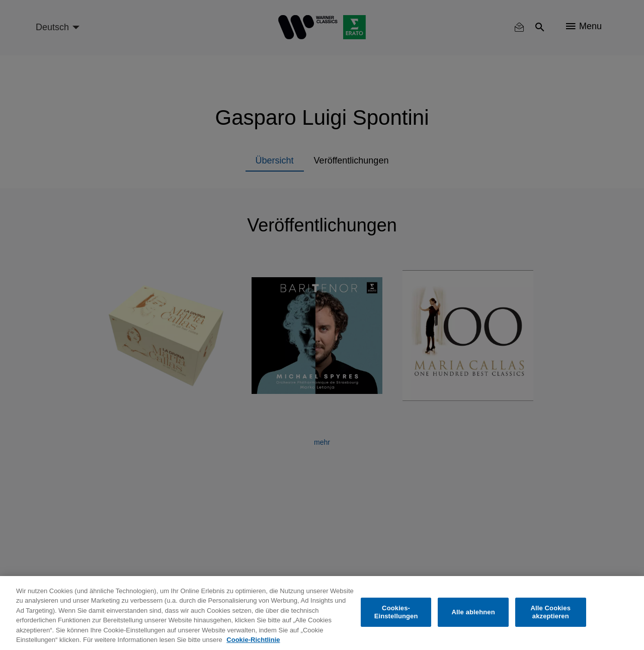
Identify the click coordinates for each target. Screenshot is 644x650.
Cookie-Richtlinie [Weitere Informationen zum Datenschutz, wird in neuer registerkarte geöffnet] (253, 640)
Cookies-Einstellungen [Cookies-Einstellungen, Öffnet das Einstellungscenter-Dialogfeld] (396, 612)
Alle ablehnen (473, 612)
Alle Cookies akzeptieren (550, 612)
